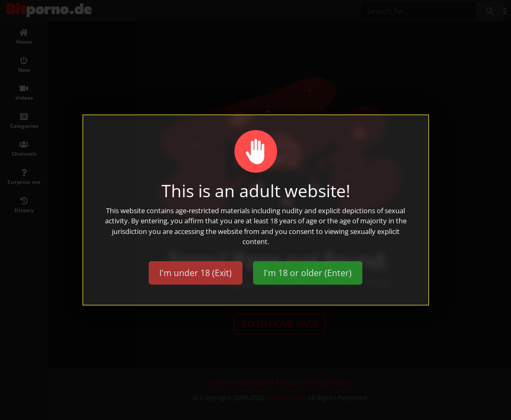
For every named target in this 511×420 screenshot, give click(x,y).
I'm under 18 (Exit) (196, 273)
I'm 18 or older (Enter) (308, 273)
